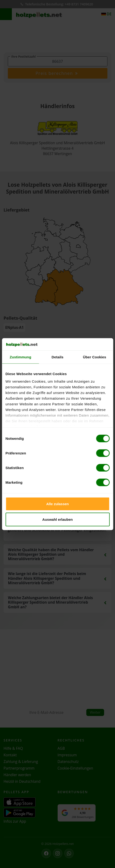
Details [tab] (58, 357)
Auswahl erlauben (57, 519)
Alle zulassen (57, 504)
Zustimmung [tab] (21, 357)
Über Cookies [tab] (95, 357)
